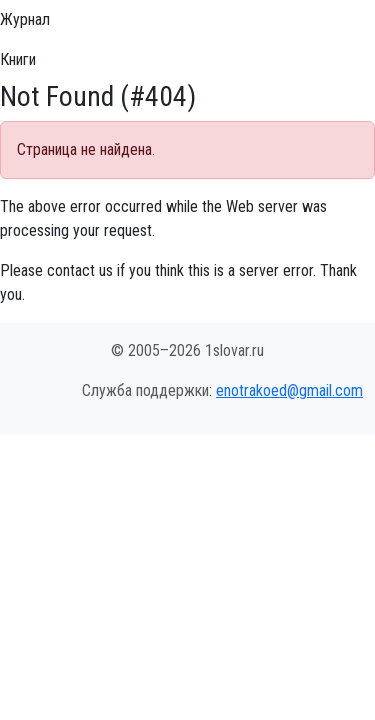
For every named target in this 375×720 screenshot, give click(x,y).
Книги (18, 59)
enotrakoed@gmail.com (289, 390)
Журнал (25, 19)
